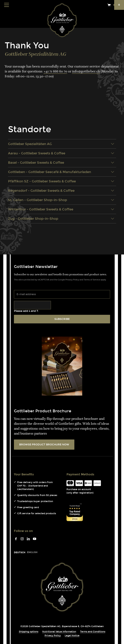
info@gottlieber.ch (86, 72)
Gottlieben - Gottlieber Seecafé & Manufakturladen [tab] (61, 172)
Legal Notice (72, 636)
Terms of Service (92, 280)
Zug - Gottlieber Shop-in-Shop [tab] (61, 219)
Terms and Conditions (93, 632)
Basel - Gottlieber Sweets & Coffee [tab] (61, 163)
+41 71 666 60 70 (55, 72)
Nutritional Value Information (59, 632)
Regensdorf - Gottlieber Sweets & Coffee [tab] (61, 191)
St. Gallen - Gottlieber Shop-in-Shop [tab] (61, 200)
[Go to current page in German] (20, 552)
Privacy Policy (72, 280)
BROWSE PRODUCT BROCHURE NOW (44, 444)
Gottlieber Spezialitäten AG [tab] (61, 144)
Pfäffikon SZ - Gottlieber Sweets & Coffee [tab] (61, 181)
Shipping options (29, 632)
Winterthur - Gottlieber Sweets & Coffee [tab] (61, 209)
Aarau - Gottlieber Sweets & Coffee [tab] (61, 153)
